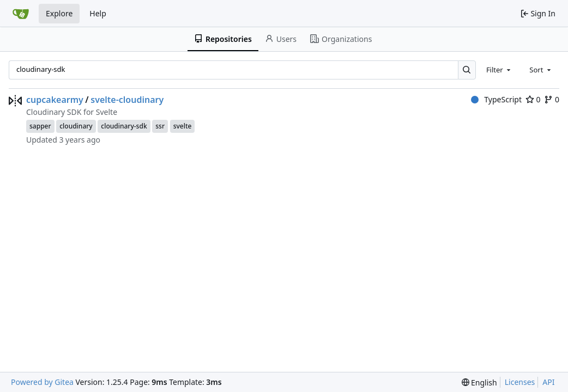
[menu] (479, 382)
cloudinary (76, 126)
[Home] (21, 14)
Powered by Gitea (42, 382)
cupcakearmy (55, 100)
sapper (40, 126)
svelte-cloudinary (127, 100)
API (548, 382)
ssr (160, 126)
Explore (59, 13)
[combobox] (499, 70)
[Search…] (467, 70)
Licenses (520, 382)
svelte (183, 126)
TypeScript (496, 99)
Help (98, 13)
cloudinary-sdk (124, 126)
